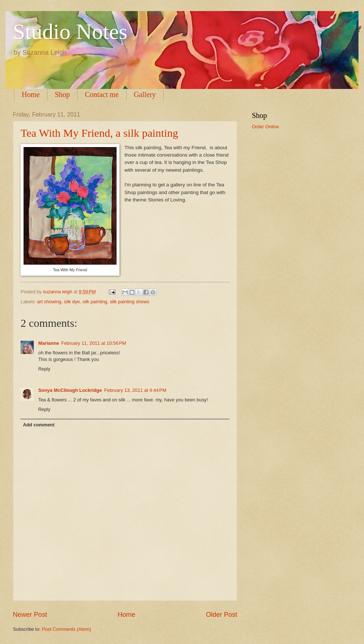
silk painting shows (130, 302)
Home (31, 94)
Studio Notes (70, 32)
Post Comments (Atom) (67, 629)
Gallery (145, 94)
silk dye (72, 302)
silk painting (95, 302)
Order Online (265, 127)
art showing (49, 302)
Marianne (49, 343)
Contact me (102, 94)
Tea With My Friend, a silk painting (99, 133)
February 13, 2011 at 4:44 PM (135, 390)
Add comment (39, 425)
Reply (44, 369)
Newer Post (30, 615)
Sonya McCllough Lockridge (70, 390)
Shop (62, 94)
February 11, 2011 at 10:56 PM (94, 343)
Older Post (222, 615)
